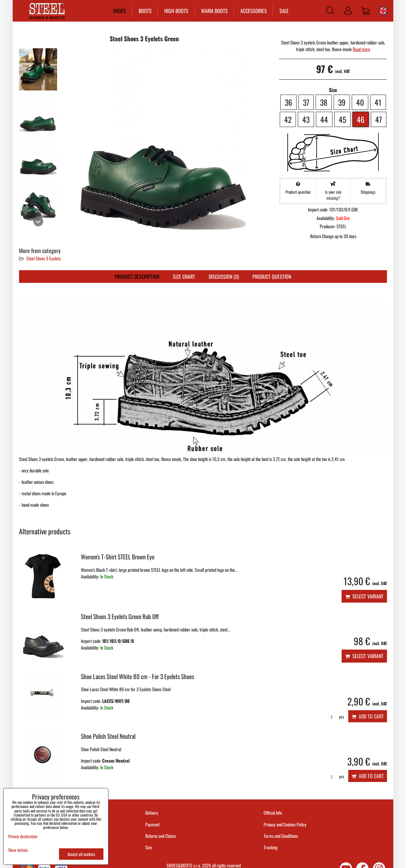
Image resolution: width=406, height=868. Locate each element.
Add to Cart (368, 716)
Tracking (271, 847)
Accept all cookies (81, 854)
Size (149, 847)
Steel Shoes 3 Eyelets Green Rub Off (120, 616)
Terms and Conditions (281, 836)
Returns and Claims (161, 836)
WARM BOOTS (213, 11)
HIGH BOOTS (175, 11)
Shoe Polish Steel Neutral (108, 736)
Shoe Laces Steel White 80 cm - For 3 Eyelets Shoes (138, 676)
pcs (335, 717)
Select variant (364, 596)
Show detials (18, 850)
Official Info (273, 813)
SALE (282, 11)
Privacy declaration (23, 836)
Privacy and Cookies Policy (285, 824)
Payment (152, 824)
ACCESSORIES (252, 11)
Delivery (152, 813)
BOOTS (144, 11)
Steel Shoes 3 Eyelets (43, 258)
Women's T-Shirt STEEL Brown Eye (118, 557)
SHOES (118, 11)
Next (38, 221)
